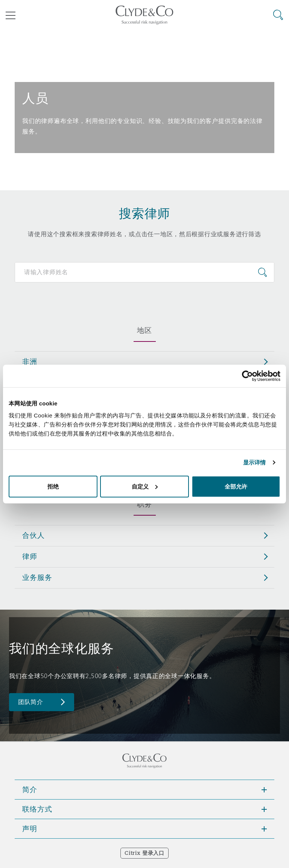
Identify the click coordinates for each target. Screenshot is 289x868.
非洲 (30, 361)
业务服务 (37, 577)
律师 (30, 556)
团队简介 (31, 702)
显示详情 (254, 462)
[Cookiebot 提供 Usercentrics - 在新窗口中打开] (247, 376)
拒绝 (53, 486)
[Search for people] (144, 272)
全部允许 (236, 486)
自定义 (145, 486)
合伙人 (33, 535)
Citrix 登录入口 (144, 853)
